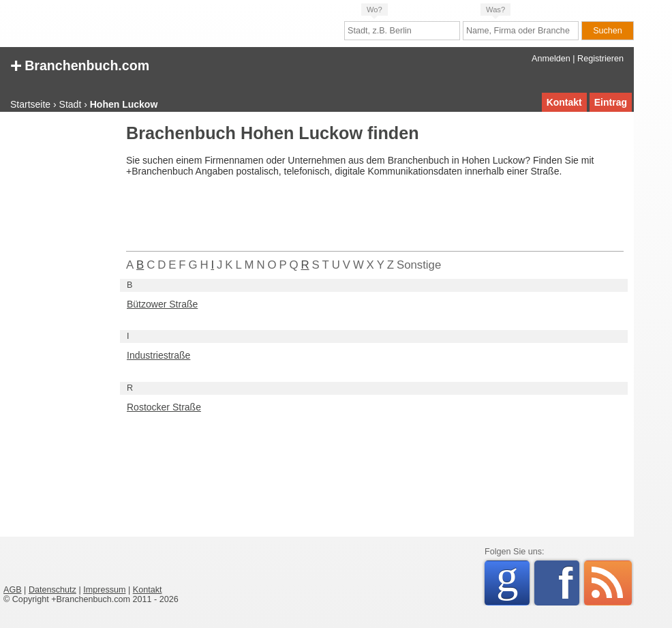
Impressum (104, 590)
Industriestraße (158, 355)
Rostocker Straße (164, 407)
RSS (608, 583)
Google (513, 581)
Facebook (569, 583)
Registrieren (600, 59)
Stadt (71, 104)
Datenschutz (52, 590)
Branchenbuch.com (80, 64)
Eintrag (611, 102)
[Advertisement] (58, 330)
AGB (13, 590)
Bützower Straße (162, 304)
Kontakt (564, 102)
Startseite (30, 104)
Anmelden (551, 59)
